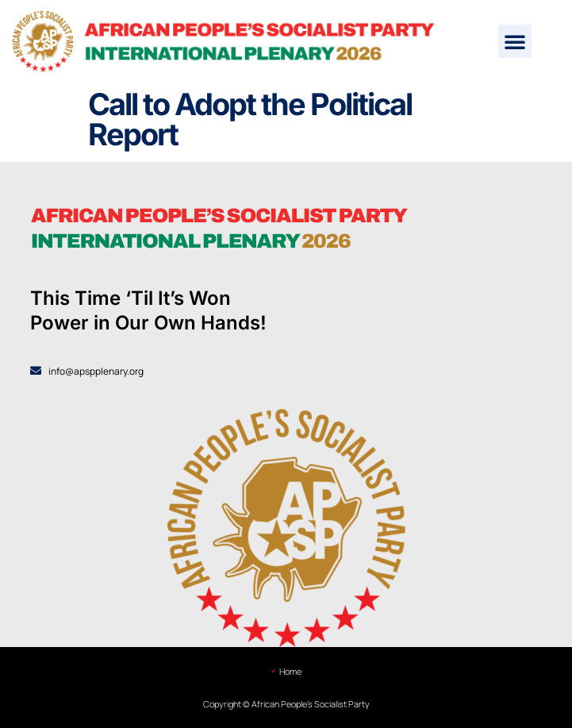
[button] (515, 41)
